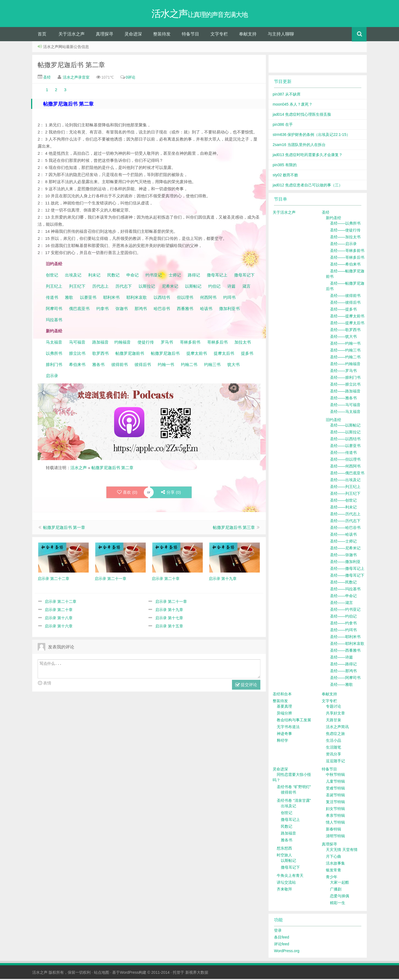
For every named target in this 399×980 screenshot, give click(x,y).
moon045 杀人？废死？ (293, 105)
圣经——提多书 (343, 310)
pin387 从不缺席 (287, 95)
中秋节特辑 (335, 776)
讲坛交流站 (286, 883)
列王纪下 (77, 287)
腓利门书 (54, 366)
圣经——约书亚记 (345, 610)
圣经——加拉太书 (345, 238)
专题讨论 (334, 707)
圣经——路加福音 (345, 392)
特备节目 (190, 35)
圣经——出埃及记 (345, 481)
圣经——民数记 (343, 583)
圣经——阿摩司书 (345, 679)
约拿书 (102, 310)
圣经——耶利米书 (345, 638)
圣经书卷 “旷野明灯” (294, 788)
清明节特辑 (335, 837)
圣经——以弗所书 (345, 224)
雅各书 (98, 366)
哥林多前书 (190, 343)
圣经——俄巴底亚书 (347, 474)
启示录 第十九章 (169, 611)
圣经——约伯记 (343, 617)
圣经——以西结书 (345, 440)
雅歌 (69, 298)
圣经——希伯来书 (345, 265)
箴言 (246, 287)
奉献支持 (248, 35)
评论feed (282, 945)
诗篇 (231, 287)
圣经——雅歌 (341, 686)
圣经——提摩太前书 (347, 317)
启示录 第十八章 (59, 619)
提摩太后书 (224, 354)
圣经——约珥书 (343, 631)
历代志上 (100, 287)
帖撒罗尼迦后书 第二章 (71, 66)
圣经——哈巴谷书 (345, 529)
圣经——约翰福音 (345, 365)
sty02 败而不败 (285, 176)
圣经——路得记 (343, 665)
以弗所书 (54, 354)
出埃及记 (73, 276)
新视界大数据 (197, 973)
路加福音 (100, 343)
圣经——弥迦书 (343, 556)
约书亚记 (154, 276)
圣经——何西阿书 (345, 467)
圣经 (46, 78)
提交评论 (246, 686)
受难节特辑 (335, 789)
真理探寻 (105, 35)
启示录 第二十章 (59, 611)
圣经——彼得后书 (345, 303)
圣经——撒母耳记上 (347, 570)
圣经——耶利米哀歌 (347, 645)
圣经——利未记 (343, 508)
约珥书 (229, 298)
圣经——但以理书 (345, 460)
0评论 (130, 78)
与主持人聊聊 (281, 35)
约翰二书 (189, 366)
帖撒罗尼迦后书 (165, 354)
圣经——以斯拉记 (345, 433)
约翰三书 (212, 366)
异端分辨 (284, 714)
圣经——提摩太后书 (347, 324)
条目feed (282, 938)
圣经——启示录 (343, 245)
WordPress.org (287, 952)
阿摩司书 (54, 310)
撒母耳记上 (217, 276)
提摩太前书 (197, 354)
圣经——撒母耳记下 (347, 576)
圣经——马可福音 (345, 406)
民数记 (114, 276)
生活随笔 (334, 748)
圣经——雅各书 (343, 399)
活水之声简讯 (337, 728)
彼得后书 (143, 366)
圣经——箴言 (341, 604)
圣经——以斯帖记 (345, 426)
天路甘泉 (334, 721)
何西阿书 (208, 298)
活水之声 (79, 469)
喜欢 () (127, 493)
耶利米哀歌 (137, 298)
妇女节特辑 (335, 810)
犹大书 (233, 366)
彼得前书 (120, 366)
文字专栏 (219, 35)
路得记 (194, 276)
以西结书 (162, 298)
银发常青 (334, 871)
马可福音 (77, 343)
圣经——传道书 (343, 454)
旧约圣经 (334, 421)
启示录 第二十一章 (171, 603)
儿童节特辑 (335, 782)
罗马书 (167, 343)
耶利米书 (111, 298)
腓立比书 (77, 354)
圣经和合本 (282, 695)
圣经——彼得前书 (345, 297)
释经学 (282, 741)
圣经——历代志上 (345, 515)
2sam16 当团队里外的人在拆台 (299, 146)
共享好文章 (335, 714)
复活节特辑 (335, 803)
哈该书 (206, 310)
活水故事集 (335, 864)
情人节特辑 (335, 823)
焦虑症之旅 (335, 735)
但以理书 (185, 298)
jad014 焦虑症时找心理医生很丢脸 (302, 115)
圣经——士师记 (343, 542)
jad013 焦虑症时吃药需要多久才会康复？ (308, 156)
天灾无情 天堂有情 (342, 851)
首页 (42, 35)
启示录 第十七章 (169, 619)
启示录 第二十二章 (61, 603)
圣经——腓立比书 (345, 385)
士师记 (174, 276)
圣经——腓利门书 (345, 379)
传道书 (53, 298)
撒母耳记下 (244, 276)
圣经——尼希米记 (345, 549)
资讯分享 (334, 755)
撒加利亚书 (229, 310)
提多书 (247, 354)
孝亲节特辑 (335, 817)
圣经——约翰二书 (345, 358)
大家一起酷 (340, 883)
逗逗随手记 (335, 762)
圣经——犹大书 (343, 338)
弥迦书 (122, 310)
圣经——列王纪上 (345, 488)
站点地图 (102, 973)
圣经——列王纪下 (345, 495)
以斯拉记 (147, 287)
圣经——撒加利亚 (345, 563)
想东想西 (284, 849)
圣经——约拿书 (343, 624)
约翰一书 (166, 366)
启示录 (52, 377)
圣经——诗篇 (341, 658)
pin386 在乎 (283, 126)
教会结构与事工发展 (294, 721)
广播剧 (336, 890)
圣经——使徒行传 (345, 231)
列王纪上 (54, 287)
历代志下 (124, 287)
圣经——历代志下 (345, 522)
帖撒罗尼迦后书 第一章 (64, 528)
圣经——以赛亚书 (345, 447)
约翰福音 (123, 343)
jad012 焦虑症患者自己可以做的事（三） (308, 186)
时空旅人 (284, 856)
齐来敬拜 (284, 890)
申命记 (133, 276)
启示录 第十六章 (59, 627)
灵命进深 (133, 35)
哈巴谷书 (162, 310)
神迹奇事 (284, 735)
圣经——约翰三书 (345, 351)
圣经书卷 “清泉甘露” (294, 802)
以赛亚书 (88, 298)
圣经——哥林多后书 (347, 258)
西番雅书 (185, 310)
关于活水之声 (72, 35)
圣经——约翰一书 (345, 344)
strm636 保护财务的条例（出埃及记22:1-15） (311, 136)
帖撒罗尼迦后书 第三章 (234, 528)
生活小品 (334, 741)
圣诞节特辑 (335, 796)
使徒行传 (146, 343)
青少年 (332, 878)
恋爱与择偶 (340, 897)
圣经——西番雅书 (345, 651)
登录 (278, 931)
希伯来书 (77, 366)
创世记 (52, 276)
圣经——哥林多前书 (347, 252)
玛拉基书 (54, 321)
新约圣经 (334, 219)
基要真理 (284, 707)
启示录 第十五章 (169, 627)
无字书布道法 (288, 728)
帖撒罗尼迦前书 (130, 354)
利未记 (95, 276)
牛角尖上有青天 (290, 877)
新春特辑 (334, 830)
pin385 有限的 (285, 166)
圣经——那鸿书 (343, 672)
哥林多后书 (217, 343)
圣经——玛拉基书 (345, 590)
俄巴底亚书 (79, 310)
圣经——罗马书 (343, 372)
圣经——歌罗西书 (345, 331)
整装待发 (162, 35)
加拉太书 (243, 343)
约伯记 (214, 287)
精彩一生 (338, 904)
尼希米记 (169, 287)
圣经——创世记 (343, 501)
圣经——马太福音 (345, 413)
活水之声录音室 (76, 78)
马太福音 (54, 343)
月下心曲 (334, 857)
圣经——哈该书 (343, 535)
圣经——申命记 (343, 597)
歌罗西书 (100, 354)
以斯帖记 (193, 287)
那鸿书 (141, 310)
